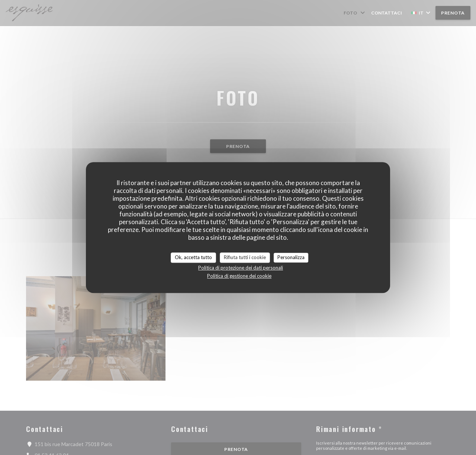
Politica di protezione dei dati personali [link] (241, 268)
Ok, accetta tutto (193, 257)
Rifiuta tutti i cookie (245, 257)
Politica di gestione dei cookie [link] (239, 276)
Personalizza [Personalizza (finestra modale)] (291, 257)
